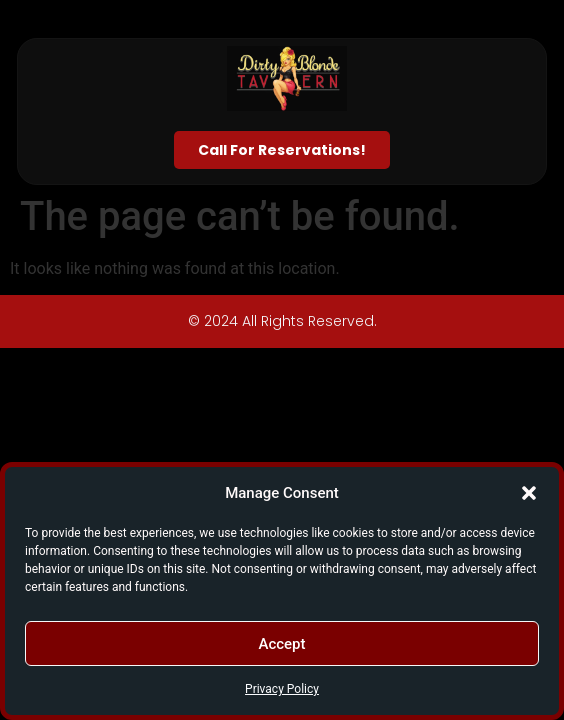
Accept (281, 644)
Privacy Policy (282, 689)
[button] (529, 493)
